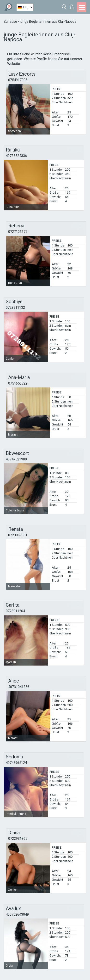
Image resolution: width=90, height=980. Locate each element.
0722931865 (18, 839)
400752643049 (17, 914)
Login (72, 7)
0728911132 (15, 308)
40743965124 (16, 763)
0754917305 (18, 80)
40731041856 (19, 687)
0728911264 (15, 611)
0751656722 (18, 383)
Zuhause (11, 22)
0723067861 (18, 535)
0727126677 (18, 232)
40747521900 (16, 459)
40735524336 (16, 156)
